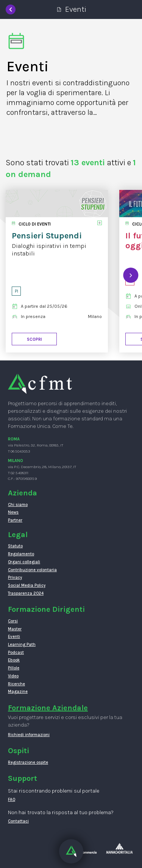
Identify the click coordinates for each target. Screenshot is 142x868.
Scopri (34, 339)
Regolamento (21, 554)
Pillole (14, 668)
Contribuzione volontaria (32, 570)
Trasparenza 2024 (26, 593)
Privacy (15, 577)
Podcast (16, 653)
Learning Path (22, 645)
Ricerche (16, 684)
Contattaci (18, 821)
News (13, 512)
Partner (15, 520)
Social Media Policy (27, 585)
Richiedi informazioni (29, 735)
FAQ (12, 800)
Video (13, 676)
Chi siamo (18, 505)
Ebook (14, 660)
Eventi (14, 637)
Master (15, 629)
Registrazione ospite (28, 762)
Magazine (18, 692)
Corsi (13, 621)
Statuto (15, 546)
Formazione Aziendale (48, 708)
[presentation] (131, 275)
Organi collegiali (24, 562)
